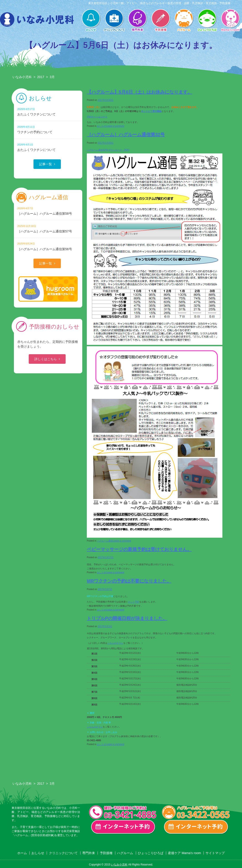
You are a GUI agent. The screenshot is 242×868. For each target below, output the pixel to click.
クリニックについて (114, 21)
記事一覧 (46, 164)
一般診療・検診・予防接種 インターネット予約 (123, 827)
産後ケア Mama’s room (230, 21)
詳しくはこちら (46, 359)
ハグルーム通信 (105, 541)
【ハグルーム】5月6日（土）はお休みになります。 (139, 92)
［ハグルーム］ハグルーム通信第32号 (126, 135)
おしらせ (91, 21)
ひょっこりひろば (207, 21)
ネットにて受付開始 (151, 111)
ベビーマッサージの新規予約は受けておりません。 (139, 549)
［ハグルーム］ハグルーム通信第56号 (48, 246)
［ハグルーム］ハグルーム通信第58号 (48, 211)
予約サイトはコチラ (97, 117)
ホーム (22, 853)
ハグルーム (184, 21)
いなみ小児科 (22, 77)
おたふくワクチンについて (48, 112)
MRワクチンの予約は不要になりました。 (129, 581)
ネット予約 (134, 602)
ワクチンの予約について (48, 129)
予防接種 (161, 21)
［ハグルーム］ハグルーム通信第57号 (48, 229)
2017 (41, 77)
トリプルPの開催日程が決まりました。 (127, 618)
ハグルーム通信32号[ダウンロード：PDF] (108, 150)
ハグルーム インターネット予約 (196, 827)
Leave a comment (115, 126)
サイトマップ (215, 853)
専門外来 (137, 21)
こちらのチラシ (115, 643)
